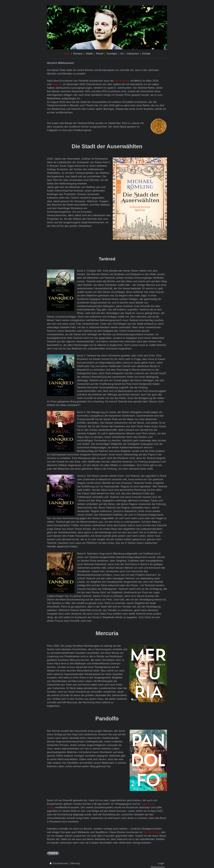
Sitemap (75, 863)
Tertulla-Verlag (151, 832)
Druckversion (59, 863)
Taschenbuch (122, 81)
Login (161, 863)
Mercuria (57, 84)
